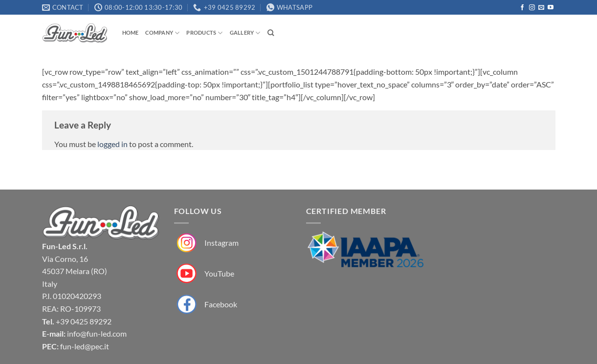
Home (131, 32)
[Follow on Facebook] (522, 8)
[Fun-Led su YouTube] (204, 274)
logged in (112, 144)
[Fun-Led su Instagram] (206, 243)
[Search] (271, 33)
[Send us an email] (541, 8)
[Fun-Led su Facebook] (206, 305)
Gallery (245, 33)
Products (204, 33)
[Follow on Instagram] (532, 8)
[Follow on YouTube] (551, 8)
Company (162, 33)
